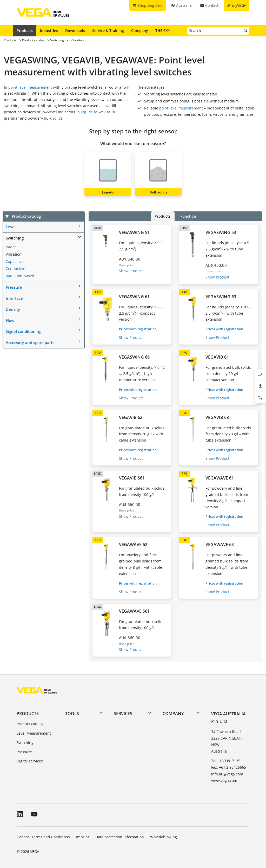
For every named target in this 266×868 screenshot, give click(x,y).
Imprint (83, 837)
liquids (87, 112)
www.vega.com (224, 780)
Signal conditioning (24, 331)
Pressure (14, 287)
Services (123, 714)
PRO (98, 292)
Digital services (30, 761)
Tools (72, 714)
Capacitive (15, 261)
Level (11, 227)
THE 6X (163, 30)
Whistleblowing (164, 837)
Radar (11, 247)
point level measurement (30, 87)
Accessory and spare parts (30, 342)
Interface (14, 298)
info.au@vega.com (227, 774)
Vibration (14, 254)
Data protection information (120, 837)
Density (13, 309)
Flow (10, 320)
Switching (15, 238)
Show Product (131, 271)
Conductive (15, 268)
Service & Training (108, 31)
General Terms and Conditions (43, 837)
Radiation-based (20, 276)
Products (25, 31)
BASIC (98, 228)
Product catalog (30, 724)
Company (140, 31)
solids (58, 118)
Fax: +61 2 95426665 (229, 767)
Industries (49, 31)
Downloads (75, 31)
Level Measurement (34, 733)
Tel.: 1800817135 (226, 761)
